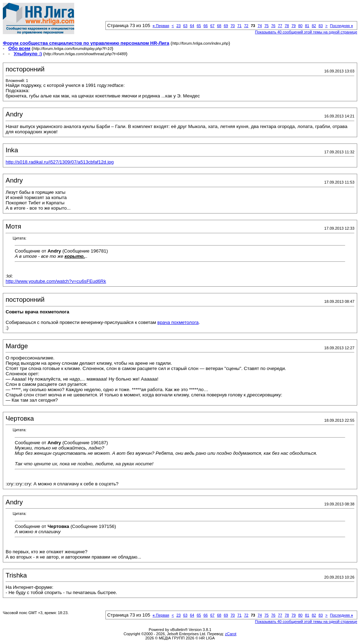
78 (287, 26)
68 (219, 26)
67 (212, 26)
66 (206, 26)
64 (192, 26)
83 (321, 26)
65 (199, 26)
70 (233, 26)
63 (185, 26)
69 (226, 26)
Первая (161, 26)
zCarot (231, 634)
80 (300, 26)
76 (273, 26)
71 (239, 26)
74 (260, 26)
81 (307, 26)
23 (179, 26)
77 (280, 26)
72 (246, 26)
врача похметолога (178, 322)
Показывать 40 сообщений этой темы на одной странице (306, 32)
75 (266, 26)
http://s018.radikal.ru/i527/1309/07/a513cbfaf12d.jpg (60, 162)
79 (294, 26)
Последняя (342, 26)
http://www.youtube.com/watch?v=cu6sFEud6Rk (56, 281)
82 (314, 26)
